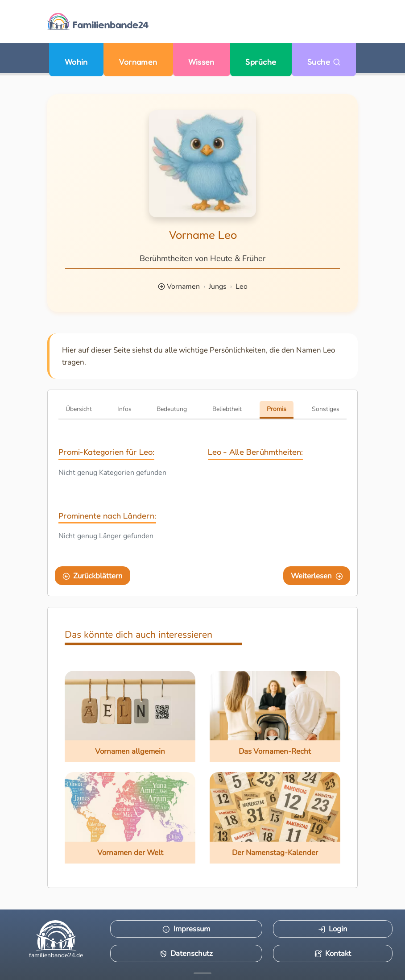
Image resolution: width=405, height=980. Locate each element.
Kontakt (333, 953)
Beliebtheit (227, 409)
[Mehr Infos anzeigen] (202, 973)
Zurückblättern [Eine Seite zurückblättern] (93, 576)
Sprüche (261, 62)
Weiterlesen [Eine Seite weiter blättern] (317, 576)
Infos (124, 409)
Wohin (76, 62)
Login (333, 929)
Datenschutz (186, 953)
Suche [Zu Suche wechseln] (324, 62)
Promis (277, 409)
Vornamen (138, 62)
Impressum (186, 929)
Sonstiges (326, 409)
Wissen (201, 62)
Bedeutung (172, 409)
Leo (242, 287)
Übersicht (79, 409)
